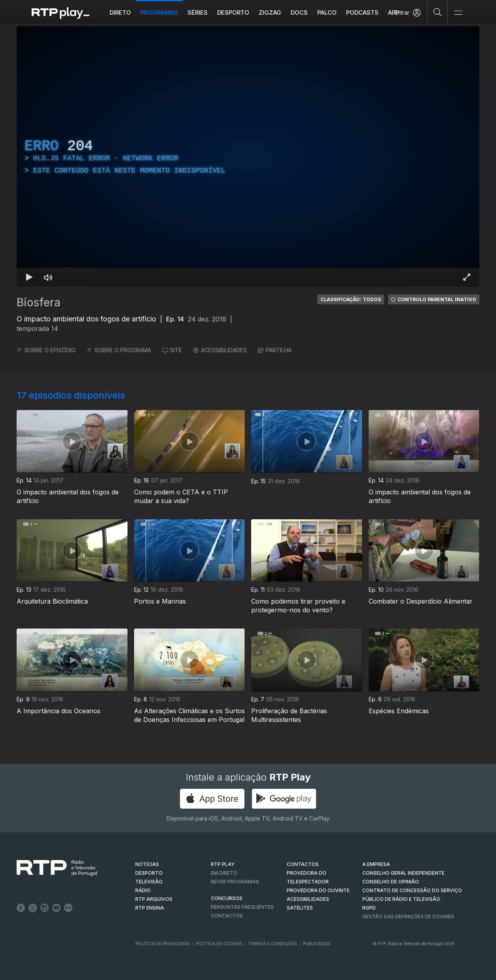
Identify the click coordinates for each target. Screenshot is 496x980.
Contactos (227, 916)
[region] (248, 156)
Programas (159, 12)
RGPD (369, 908)
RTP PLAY (223, 864)
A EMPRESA (376, 864)
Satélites (300, 908)
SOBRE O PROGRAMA (119, 350)
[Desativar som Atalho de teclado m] (48, 277)
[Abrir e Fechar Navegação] (458, 13)
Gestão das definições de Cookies (408, 916)
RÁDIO (143, 890)
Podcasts (362, 12)
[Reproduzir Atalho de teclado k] (29, 277)
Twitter (33, 908)
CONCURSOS (227, 898)
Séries (198, 12)
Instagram (45, 908)
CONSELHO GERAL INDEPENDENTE (403, 873)
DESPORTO (149, 873)
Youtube (57, 908)
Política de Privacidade (163, 944)
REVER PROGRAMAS (235, 882)
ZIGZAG (270, 12)
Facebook (21, 908)
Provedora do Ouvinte (318, 890)
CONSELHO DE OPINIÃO (391, 882)
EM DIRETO (224, 873)
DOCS (299, 12)
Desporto (233, 12)
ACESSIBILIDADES (220, 350)
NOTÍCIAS (147, 864)
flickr (68, 908)
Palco (327, 12)
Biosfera (39, 302)
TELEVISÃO (149, 882)
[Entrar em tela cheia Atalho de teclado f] (467, 277)
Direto (120, 12)
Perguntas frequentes (242, 907)
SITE (172, 350)
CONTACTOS (303, 864)
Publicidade (317, 944)
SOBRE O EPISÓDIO (46, 350)
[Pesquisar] (438, 12)
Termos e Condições (273, 944)
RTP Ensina (150, 908)
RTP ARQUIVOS (154, 899)
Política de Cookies (219, 944)
